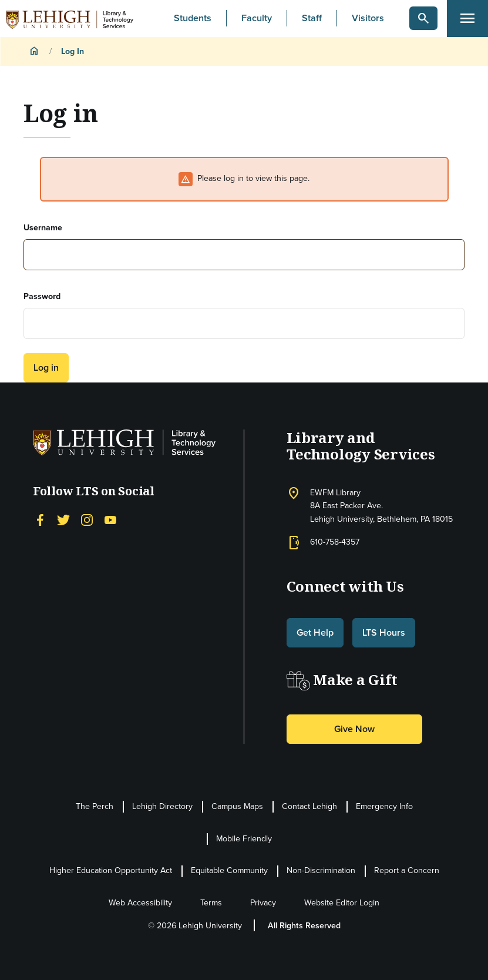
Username (43, 228)
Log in (46, 367)
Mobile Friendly (244, 839)
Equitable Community (229, 870)
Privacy (263, 903)
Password (42, 296)
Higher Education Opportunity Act (111, 870)
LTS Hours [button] (384, 632)
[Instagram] (87, 519)
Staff (312, 18)
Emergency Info (384, 806)
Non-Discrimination (321, 870)
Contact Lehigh (309, 806)
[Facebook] (40, 519)
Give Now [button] (354, 729)
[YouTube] (110, 519)
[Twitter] (63, 519)
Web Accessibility (140, 903)
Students (193, 18)
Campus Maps (237, 806)
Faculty (257, 18)
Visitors (368, 18)
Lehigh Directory (162, 806)
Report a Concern (407, 870)
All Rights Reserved (304, 926)
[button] (423, 18)
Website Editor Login (342, 903)
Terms (211, 903)
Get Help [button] (315, 632)
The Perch (95, 806)
